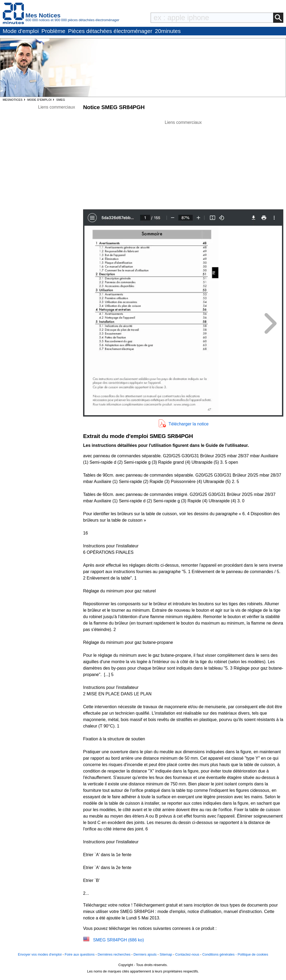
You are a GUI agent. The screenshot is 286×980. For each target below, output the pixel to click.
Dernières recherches (114, 954)
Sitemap (166, 954)
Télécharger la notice (189, 424)
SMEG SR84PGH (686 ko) (118, 940)
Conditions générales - (220, 954)
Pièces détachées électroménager (110, 31)
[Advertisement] (183, 163)
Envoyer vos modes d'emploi (40, 954)
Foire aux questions (80, 954)
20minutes (168, 31)
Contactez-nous (187, 954)
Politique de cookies (253, 954)
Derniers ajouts (145, 954)
